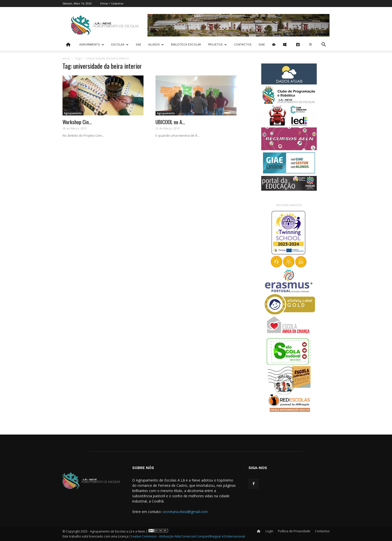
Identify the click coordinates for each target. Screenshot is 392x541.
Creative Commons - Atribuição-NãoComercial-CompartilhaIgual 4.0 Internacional (187, 536)
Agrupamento (92, 45)
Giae (262, 45)
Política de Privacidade (294, 531)
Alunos (156, 45)
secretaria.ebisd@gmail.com (185, 512)
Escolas (120, 45)
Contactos (243, 45)
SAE (138, 45)
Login (269, 531)
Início (66, 58)
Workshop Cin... (77, 122)
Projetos (217, 45)
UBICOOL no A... (170, 122)
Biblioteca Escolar (186, 45)
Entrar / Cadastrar (112, 3)
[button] (323, 45)
